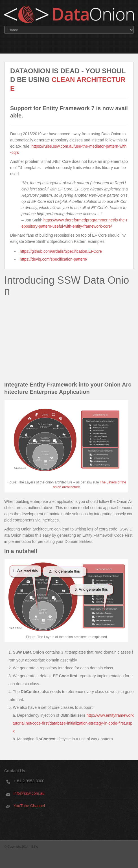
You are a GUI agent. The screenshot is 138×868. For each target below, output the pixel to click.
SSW (35, 847)
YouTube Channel (29, 806)
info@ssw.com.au (29, 793)
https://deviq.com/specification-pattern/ (53, 259)
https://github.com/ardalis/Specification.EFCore (61, 251)
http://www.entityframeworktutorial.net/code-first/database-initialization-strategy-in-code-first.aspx (73, 723)
